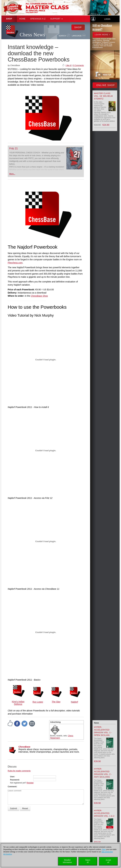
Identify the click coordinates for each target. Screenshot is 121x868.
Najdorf (74, 702)
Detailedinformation (67, 861)
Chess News (32, 35)
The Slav (56, 702)
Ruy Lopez (38, 702)
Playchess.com (15, 263)
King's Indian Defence (18, 703)
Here (104, 849)
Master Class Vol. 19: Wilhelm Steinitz (103, 96)
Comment (12, 787)
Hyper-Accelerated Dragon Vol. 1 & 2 (104, 813)
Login (107, 19)
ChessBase (24, 747)
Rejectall (88, 861)
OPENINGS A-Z (38, 19)
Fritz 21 (13, 148)
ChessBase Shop (39, 296)
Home (22, 19)
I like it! (68, 65)
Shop (9, 19)
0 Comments (78, 65)
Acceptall (108, 861)
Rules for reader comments (19, 771)
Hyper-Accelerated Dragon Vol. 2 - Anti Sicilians (103, 773)
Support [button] (56, 19)
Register (30, 783)
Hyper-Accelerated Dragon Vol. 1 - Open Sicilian (103, 731)
